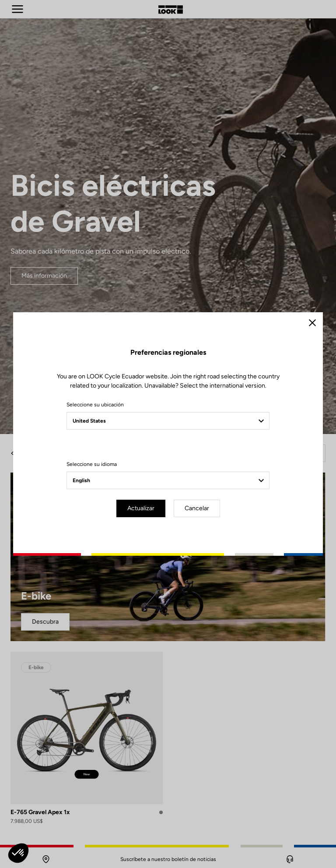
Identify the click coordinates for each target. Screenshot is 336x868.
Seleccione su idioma (92, 464)
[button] (18, 853)
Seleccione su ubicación (95, 405)
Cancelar (197, 508)
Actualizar (141, 508)
